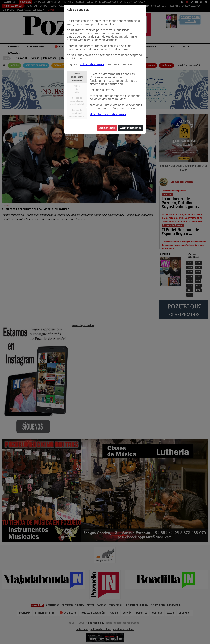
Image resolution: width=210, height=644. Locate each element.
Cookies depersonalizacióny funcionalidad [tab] (77, 101)
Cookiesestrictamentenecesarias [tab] (77, 77)
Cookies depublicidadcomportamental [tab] (77, 113)
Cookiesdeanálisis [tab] (77, 89)
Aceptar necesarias (131, 128)
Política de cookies (92, 64)
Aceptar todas (107, 128)
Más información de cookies (108, 114)
